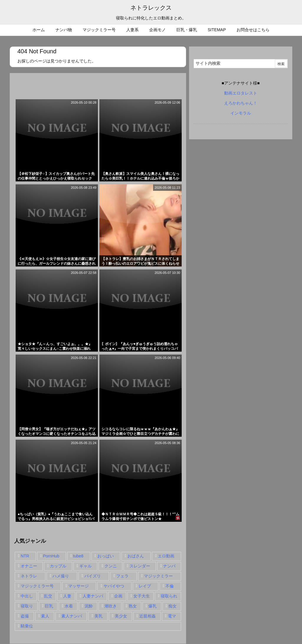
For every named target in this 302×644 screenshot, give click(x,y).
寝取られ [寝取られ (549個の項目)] (169, 596)
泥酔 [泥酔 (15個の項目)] (89, 606)
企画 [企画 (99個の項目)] (118, 596)
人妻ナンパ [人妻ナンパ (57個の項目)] (93, 596)
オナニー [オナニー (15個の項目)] (29, 566)
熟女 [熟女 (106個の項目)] (133, 606)
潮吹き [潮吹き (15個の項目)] (111, 606)
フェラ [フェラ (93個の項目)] (122, 576)
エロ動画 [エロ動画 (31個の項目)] (166, 556)
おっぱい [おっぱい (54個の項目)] (106, 556)
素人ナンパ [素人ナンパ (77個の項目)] (72, 616)
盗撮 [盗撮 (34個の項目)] (25, 616)
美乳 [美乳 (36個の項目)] (99, 616)
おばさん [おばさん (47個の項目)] (136, 556)
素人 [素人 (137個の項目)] (45, 616)
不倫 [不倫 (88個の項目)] (170, 586)
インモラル (241, 113)
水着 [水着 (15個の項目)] (69, 606)
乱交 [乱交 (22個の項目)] (48, 596)
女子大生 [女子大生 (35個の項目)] (142, 596)
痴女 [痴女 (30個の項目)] (173, 606)
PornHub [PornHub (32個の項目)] (51, 556)
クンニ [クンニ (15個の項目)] (111, 566)
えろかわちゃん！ (241, 103)
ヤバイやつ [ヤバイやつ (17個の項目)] (114, 586)
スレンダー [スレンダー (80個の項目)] (140, 566)
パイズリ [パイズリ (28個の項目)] (93, 576)
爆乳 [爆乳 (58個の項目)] (152, 606)
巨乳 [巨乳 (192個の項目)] (49, 606)
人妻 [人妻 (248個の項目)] (67, 596)
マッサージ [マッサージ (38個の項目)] (78, 586)
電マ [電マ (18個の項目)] (172, 616)
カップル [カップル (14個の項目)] (58, 566)
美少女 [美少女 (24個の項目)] (121, 616)
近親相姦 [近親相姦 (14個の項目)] (147, 616)
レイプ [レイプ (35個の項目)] (145, 586)
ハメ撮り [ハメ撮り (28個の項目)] (61, 576)
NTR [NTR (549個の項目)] (25, 556)
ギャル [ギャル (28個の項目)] (86, 566)
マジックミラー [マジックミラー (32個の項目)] (158, 576)
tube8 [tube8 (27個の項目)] (78, 556)
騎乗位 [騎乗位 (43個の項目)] (27, 626)
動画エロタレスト (241, 93)
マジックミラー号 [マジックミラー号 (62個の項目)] (37, 586)
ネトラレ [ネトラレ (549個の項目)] (29, 576)
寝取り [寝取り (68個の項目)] (27, 606)
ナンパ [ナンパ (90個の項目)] (169, 566)
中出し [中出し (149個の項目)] (27, 596)
